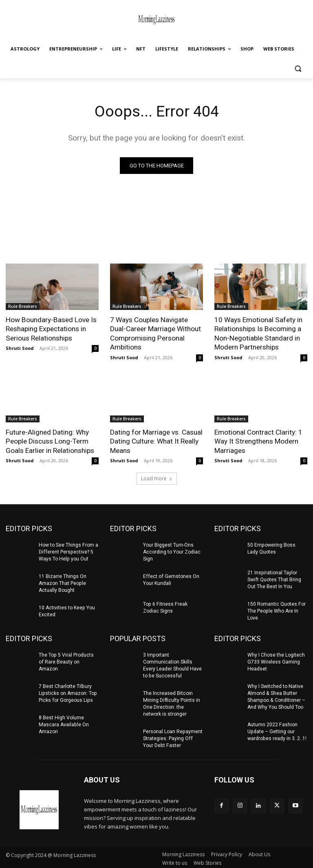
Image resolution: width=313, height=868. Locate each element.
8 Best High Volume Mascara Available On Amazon (63, 723)
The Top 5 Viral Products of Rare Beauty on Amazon (66, 660)
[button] (298, 69)
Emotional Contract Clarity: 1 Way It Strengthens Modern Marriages (258, 441)
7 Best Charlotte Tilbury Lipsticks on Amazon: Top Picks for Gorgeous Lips (67, 692)
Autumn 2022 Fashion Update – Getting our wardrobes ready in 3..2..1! (277, 730)
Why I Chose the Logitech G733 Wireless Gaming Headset (276, 660)
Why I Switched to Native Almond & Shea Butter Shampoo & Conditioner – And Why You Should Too (276, 695)
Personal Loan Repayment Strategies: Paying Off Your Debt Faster (173, 736)
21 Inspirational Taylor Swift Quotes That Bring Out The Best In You (274, 579)
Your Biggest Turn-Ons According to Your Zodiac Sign (172, 551)
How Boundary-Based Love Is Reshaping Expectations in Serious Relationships (51, 329)
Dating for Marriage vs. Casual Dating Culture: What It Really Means (156, 441)
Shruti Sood (20, 348)
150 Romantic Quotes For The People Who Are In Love (276, 610)
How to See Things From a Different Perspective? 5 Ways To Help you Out (68, 551)
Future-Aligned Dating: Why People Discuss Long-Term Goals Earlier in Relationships (50, 441)
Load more (157, 478)
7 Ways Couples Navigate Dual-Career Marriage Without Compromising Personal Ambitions (155, 333)
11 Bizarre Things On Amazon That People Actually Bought (63, 582)
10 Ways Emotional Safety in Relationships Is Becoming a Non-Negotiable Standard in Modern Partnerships (258, 333)
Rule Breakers (23, 306)
